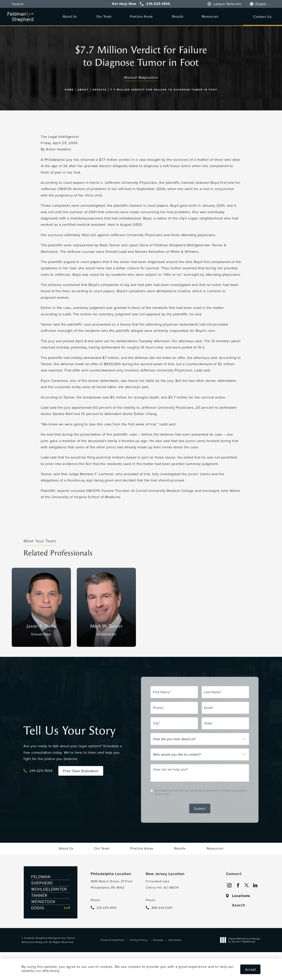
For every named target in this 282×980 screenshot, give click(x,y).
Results (100, 90)
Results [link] (178, 16)
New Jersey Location (165, 874)
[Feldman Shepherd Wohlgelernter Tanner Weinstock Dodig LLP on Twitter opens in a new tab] (247, 885)
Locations (241, 896)
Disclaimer (175, 940)
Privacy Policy (139, 940)
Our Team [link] (104, 16)
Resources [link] (210, 16)
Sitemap (158, 940)
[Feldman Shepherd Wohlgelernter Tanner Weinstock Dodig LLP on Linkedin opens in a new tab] (255, 885)
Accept (250, 969)
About (83, 90)
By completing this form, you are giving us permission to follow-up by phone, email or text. (201, 792)
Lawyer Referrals (227, 4)
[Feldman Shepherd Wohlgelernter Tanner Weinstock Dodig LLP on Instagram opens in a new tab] (229, 885)
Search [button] (18, 4)
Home (69, 90)
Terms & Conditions (113, 940)
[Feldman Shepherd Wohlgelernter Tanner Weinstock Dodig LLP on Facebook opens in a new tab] (238, 885)
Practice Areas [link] (141, 16)
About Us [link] (70, 16)
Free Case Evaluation (81, 771)
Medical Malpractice (141, 77)
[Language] (263, 4)
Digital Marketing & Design (241, 941)
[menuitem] (70, 16)
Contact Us (262, 17)
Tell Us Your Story (70, 731)
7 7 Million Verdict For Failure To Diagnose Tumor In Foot (164, 90)
